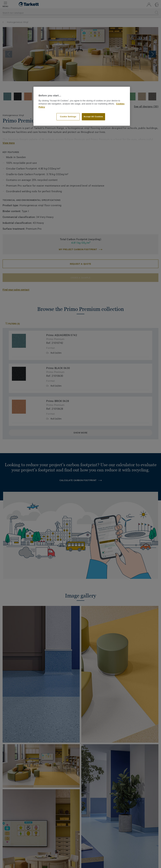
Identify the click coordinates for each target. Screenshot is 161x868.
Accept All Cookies (93, 117)
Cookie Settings (68, 117)
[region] (82, 106)
